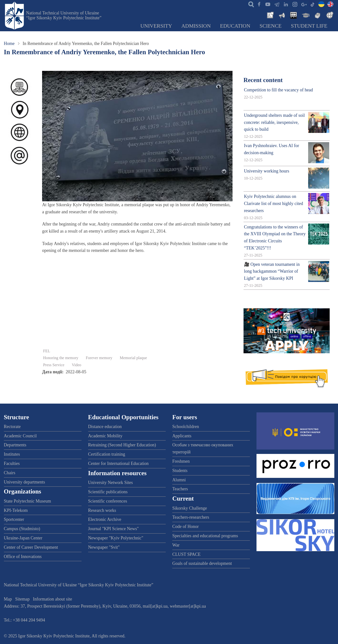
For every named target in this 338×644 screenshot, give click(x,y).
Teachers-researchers (191, 517)
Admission (196, 26)
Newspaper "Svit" (104, 547)
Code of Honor (186, 526)
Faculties (12, 463)
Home (9, 43)
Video (76, 365)
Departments (15, 445)
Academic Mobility (105, 436)
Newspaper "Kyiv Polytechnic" (116, 538)
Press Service (54, 365)
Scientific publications (108, 492)
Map (8, 599)
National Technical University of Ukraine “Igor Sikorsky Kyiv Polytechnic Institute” (64, 15)
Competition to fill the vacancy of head (279, 90)
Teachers (180, 489)
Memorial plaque (133, 358)
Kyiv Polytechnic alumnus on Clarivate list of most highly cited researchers (274, 204)
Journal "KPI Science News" (113, 529)
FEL (47, 351)
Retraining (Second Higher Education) (122, 445)
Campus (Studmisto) (22, 529)
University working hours (267, 171)
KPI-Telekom (16, 510)
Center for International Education (118, 463)
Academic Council (20, 436)
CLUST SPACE (186, 554)
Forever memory (99, 358)
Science (271, 26)
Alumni (179, 480)
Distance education (105, 427)
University (156, 26)
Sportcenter (14, 519)
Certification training (107, 454)
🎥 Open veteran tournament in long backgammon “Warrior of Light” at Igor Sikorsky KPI (272, 271)
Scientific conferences (108, 501)
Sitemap (22, 599)
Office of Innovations (23, 557)
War (176, 545)
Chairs (10, 473)
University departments (24, 482)
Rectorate (12, 427)
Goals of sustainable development (202, 563)
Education (235, 26)
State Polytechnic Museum (28, 501)
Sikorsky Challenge (190, 508)
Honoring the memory (61, 358)
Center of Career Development (31, 547)
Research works (102, 510)
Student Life (309, 26)
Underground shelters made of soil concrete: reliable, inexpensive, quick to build (274, 122)
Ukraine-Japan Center (23, 538)
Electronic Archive (105, 519)
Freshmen (181, 461)
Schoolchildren (186, 427)
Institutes (12, 454)
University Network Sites (111, 483)
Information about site (53, 599)
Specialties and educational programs (205, 536)
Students (180, 471)
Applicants (182, 436)
